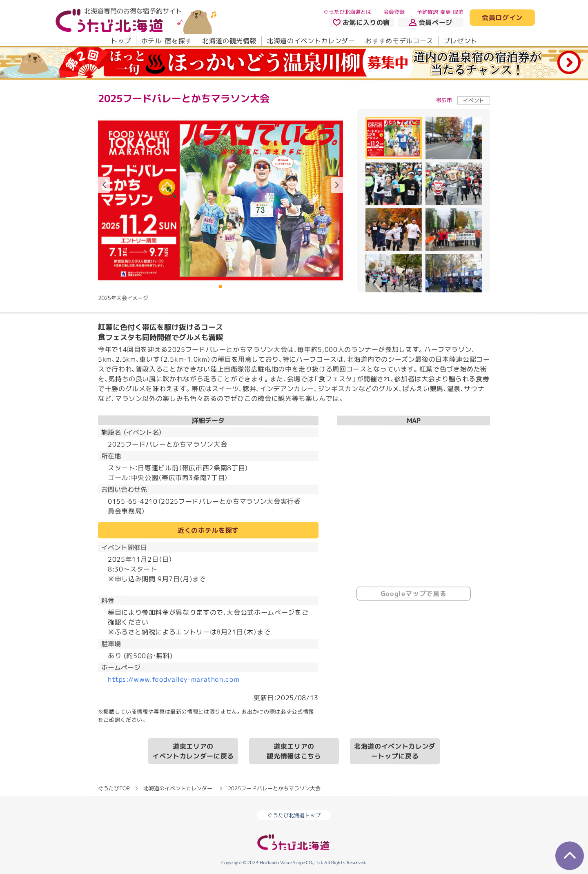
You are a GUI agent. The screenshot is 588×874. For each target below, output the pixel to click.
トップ (121, 41)
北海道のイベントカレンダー (311, 41)
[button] (337, 185)
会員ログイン (502, 18)
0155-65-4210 (133, 501)
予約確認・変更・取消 (440, 12)
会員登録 (394, 12)
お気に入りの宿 (361, 22)
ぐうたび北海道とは (347, 12)
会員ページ (431, 22)
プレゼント (460, 41)
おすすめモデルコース (399, 41)
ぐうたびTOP (114, 788)
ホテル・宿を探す (167, 41)
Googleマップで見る (414, 594)
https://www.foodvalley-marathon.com (174, 679)
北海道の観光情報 (229, 41)
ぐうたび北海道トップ (294, 815)
